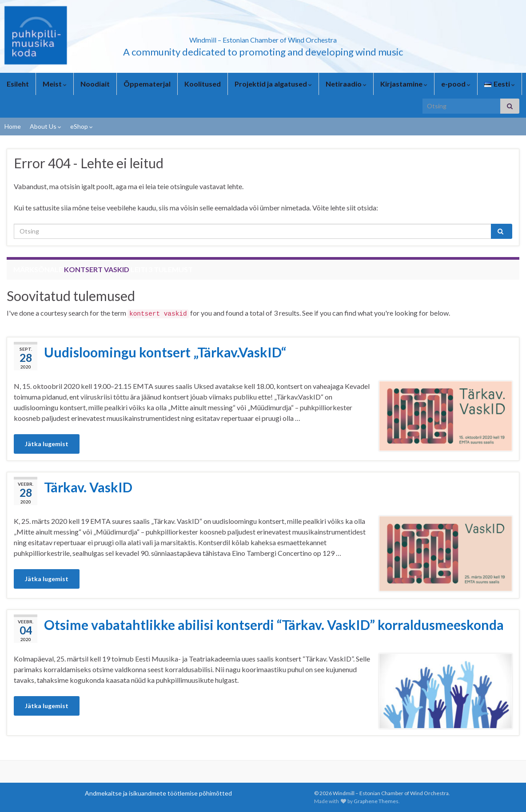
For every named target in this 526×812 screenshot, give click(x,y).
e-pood (456, 84)
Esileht (18, 84)
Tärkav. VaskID (88, 487)
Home (13, 126)
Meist (55, 84)
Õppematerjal (147, 84)
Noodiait (95, 84)
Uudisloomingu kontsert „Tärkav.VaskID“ (165, 352)
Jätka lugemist (47, 444)
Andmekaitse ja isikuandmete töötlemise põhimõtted (158, 793)
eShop (82, 126)
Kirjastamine (404, 84)
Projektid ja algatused (273, 84)
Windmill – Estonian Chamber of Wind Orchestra (263, 37)
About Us (46, 126)
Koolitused (203, 84)
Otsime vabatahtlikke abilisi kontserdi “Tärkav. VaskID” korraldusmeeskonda (274, 625)
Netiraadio (346, 84)
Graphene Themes (376, 801)
